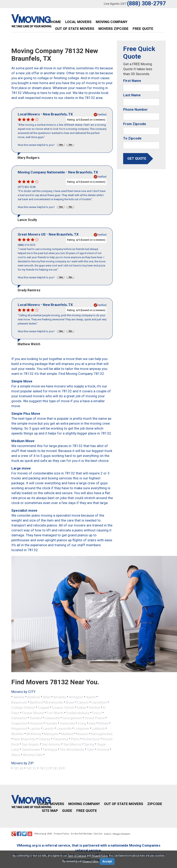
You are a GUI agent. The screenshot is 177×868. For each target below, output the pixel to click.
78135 (57, 768)
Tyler (91, 749)
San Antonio (51, 744)
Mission (82, 734)
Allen (47, 697)
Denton (94, 708)
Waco (16, 755)
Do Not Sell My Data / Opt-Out (86, 834)
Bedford (36, 702)
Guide (67, 811)
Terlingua (50, 749)
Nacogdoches (102, 734)
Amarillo (60, 697)
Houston (36, 723)
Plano (75, 739)
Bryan (70, 702)
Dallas (81, 708)
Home (56, 22)
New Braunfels (24, 739)
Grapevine (19, 723)
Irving (82, 723)
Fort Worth (55, 713)
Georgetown (72, 718)
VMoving (39, 834)
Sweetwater (31, 749)
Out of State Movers (75, 29)
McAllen (18, 734)
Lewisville (64, 729)
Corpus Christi (63, 708)
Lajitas (35, 729)
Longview (82, 729)
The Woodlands (72, 749)
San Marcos (73, 744)
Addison (34, 697)
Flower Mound (33, 713)
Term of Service (77, 856)
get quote (137, 158)
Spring (89, 744)
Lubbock (98, 729)
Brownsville (54, 702)
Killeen (103, 723)
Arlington (76, 697)
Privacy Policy (61, 834)
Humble (51, 723)
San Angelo (30, 744)
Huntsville (67, 723)
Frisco (97, 713)
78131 (31, 768)
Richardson (91, 739)
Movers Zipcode (113, 29)
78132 (44, 768)
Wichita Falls (33, 755)
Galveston (19, 718)
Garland (36, 718)
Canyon (83, 702)
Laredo (48, 729)
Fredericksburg (78, 713)
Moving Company (112, 22)
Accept (107, 861)
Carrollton (99, 702)
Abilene (19, 697)
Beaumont (19, 702)
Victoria (103, 749)
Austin (91, 697)
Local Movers (78, 22)
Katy (92, 723)
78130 (18, 768)
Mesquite (51, 734)
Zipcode (155, 804)
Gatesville (52, 718)
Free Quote (143, 29)
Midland (67, 734)
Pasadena (61, 739)
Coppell (44, 708)
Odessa (44, 739)
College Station (23, 708)
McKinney (34, 734)
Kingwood (19, 729)
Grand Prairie (95, 718)
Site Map (50, 811)
